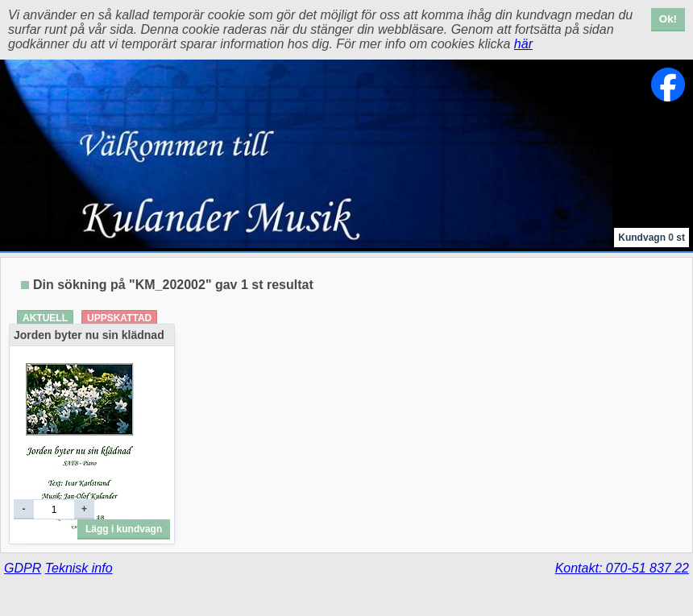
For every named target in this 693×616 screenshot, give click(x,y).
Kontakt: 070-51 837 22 (622, 568)
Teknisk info (79, 568)
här (523, 44)
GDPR (23, 568)
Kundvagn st (652, 238)
